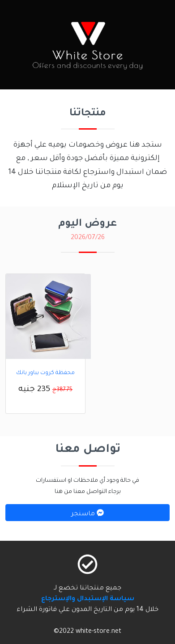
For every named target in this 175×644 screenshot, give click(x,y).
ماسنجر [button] (87, 514)
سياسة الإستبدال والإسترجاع (88, 599)
